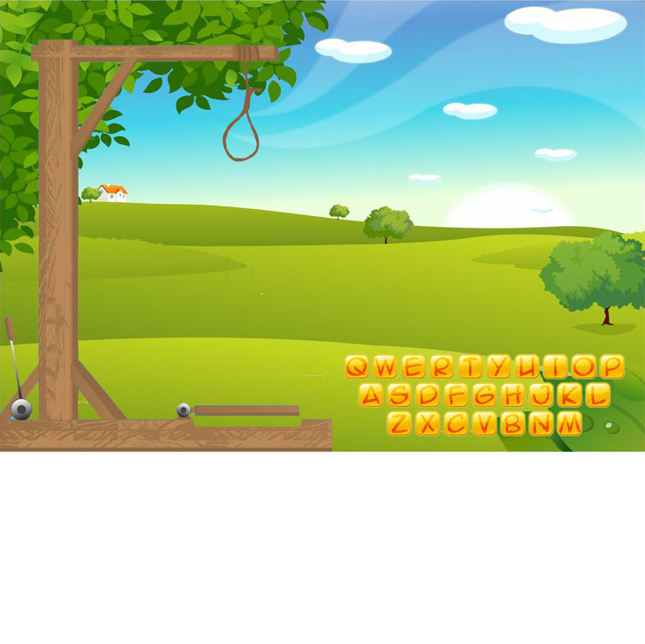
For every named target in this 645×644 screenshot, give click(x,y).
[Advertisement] (323, 554)
